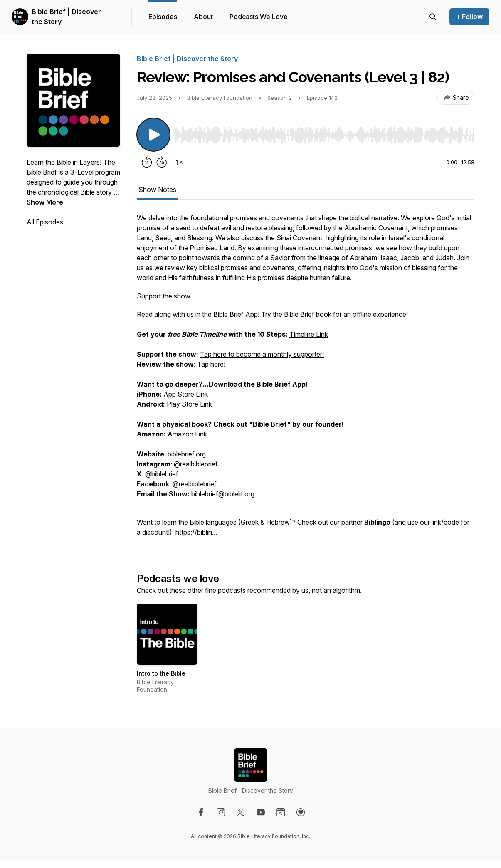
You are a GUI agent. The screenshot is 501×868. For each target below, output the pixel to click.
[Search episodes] (433, 17)
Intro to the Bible (161, 673)
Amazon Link (187, 434)
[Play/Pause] (153, 135)
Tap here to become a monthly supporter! (262, 354)
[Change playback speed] (179, 162)
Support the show (164, 296)
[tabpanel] (306, 379)
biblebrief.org (187, 454)
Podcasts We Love (259, 17)
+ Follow (469, 17)
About (203, 17)
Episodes (163, 17)
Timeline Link (309, 334)
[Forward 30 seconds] (162, 162)
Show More (45, 202)
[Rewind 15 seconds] (147, 162)
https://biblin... (196, 532)
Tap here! (211, 364)
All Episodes (45, 222)
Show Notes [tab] (157, 190)
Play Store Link (189, 404)
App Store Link (186, 394)
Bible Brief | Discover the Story (66, 17)
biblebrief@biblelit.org (223, 494)
